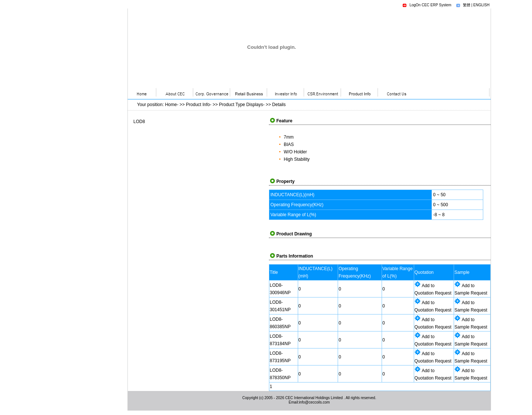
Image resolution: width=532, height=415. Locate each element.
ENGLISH (481, 5)
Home (171, 105)
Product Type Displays (241, 105)
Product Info (198, 105)
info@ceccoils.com (314, 402)
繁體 (467, 5)
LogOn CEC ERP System (430, 5)
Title (274, 272)
